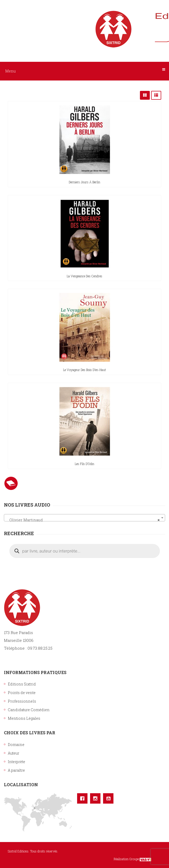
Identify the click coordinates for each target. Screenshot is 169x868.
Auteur (13, 753)
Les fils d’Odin (85, 464)
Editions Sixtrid (22, 684)
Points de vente (22, 693)
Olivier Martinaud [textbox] (83, 520)
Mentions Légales (24, 718)
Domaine (16, 745)
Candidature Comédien (29, 710)
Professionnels (22, 701)
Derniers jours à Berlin (85, 182)
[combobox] (85, 518)
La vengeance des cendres (85, 276)
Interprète (16, 762)
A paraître (16, 770)
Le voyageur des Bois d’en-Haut (85, 370)
